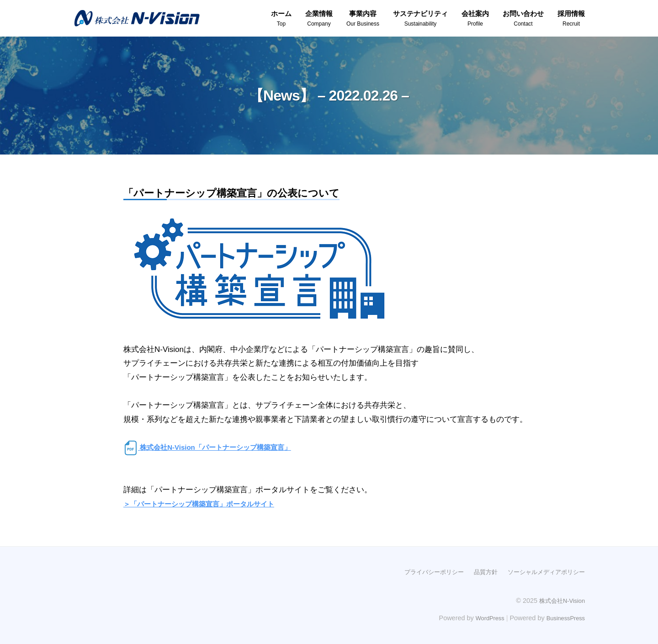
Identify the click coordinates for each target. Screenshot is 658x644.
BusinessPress (563, 617)
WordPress (483, 617)
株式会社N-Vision (560, 600)
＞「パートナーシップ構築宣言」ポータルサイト (209, 504)
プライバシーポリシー (424, 571)
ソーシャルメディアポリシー (543, 571)
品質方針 (479, 571)
